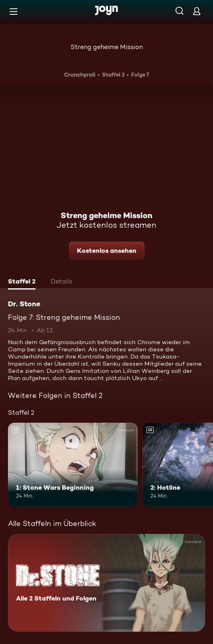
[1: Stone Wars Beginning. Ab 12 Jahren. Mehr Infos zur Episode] (73, 465)
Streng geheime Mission (107, 47)
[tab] (22, 282)
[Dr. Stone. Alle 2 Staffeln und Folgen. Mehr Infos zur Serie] (106, 583)
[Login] (197, 11)
